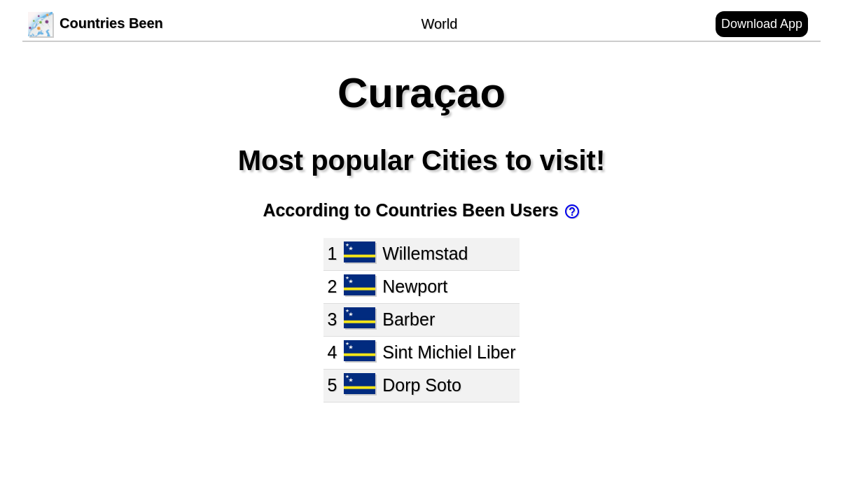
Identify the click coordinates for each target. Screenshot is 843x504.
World (439, 24)
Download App (762, 24)
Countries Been (96, 23)
